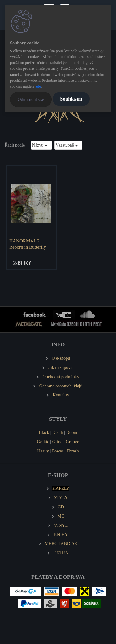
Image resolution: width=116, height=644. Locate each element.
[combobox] (41, 145)
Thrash (73, 451)
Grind (58, 442)
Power (58, 451)
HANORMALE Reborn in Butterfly (28, 244)
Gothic (43, 442)
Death (58, 432)
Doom (72, 432)
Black (44, 432)
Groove (72, 442)
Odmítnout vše (31, 99)
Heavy (43, 451)
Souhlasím (71, 99)
